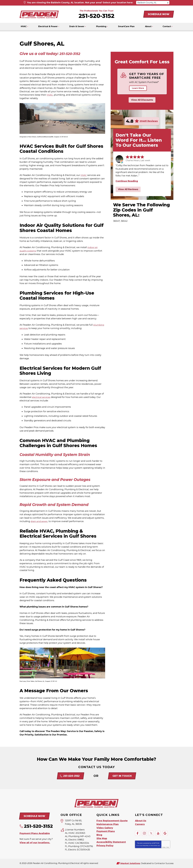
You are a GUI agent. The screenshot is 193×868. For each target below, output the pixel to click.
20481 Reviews (149, 121)
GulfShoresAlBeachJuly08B (45, 137)
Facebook (137, 833)
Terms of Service (154, 845)
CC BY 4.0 (54, 681)
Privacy (164, 847)
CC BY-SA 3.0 (64, 137)
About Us (141, 821)
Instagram (144, 833)
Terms (168, 847)
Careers (140, 824)
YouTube (158, 833)
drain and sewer (40, 521)
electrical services (42, 397)
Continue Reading (127, 181)
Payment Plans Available (35, 833)
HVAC (50, 95)
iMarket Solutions (130, 863)
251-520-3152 (96, 16)
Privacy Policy (145, 845)
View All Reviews (128, 189)
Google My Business (165, 833)
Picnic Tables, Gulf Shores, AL (36, 681)
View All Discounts (142, 100)
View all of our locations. (35, 842)
